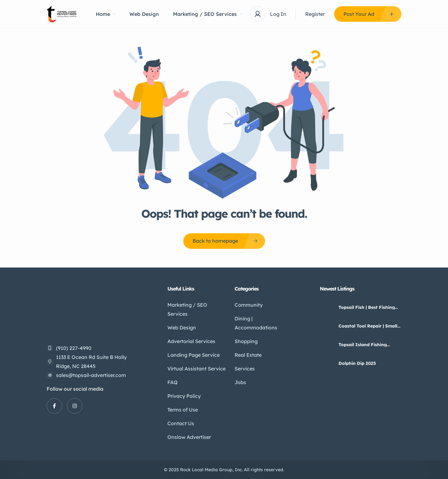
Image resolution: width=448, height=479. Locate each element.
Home (106, 14)
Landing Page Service (194, 355)
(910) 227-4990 (74, 348)
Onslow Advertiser (189, 437)
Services (245, 369)
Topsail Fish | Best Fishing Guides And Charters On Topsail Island (367, 307)
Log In (278, 14)
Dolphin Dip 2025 (357, 363)
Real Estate (248, 355)
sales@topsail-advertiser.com (91, 375)
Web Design (144, 14)
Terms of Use (183, 410)
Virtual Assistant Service (196, 369)
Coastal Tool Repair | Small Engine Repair (368, 326)
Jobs (240, 382)
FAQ (173, 382)
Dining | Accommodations (256, 323)
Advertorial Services (191, 341)
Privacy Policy (184, 396)
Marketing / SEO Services (208, 14)
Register (315, 14)
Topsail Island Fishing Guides (363, 345)
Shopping (246, 341)
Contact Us (181, 423)
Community (249, 305)
